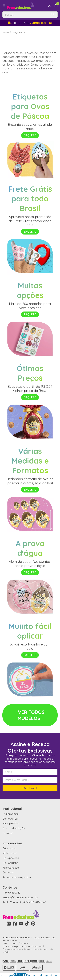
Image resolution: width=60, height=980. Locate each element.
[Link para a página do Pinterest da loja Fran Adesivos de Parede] (33, 924)
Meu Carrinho (10, 863)
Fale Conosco (11, 868)
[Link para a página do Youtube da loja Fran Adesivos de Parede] (21, 924)
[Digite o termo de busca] (25, 15)
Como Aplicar (11, 819)
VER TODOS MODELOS (31, 715)
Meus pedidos (11, 823)
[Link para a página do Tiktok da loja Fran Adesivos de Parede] (27, 924)
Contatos (8, 872)
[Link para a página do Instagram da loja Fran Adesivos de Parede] (9, 924)
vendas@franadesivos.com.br (20, 897)
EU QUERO (30, 135)
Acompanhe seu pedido (17, 877)
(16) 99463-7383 (11, 893)
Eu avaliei (8, 833)
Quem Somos (11, 814)
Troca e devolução (14, 828)
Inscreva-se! (30, 788)
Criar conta (9, 848)
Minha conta (10, 853)
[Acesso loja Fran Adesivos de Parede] (50, 6)
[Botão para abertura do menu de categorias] (4, 5)
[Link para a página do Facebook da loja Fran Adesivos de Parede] (15, 924)
